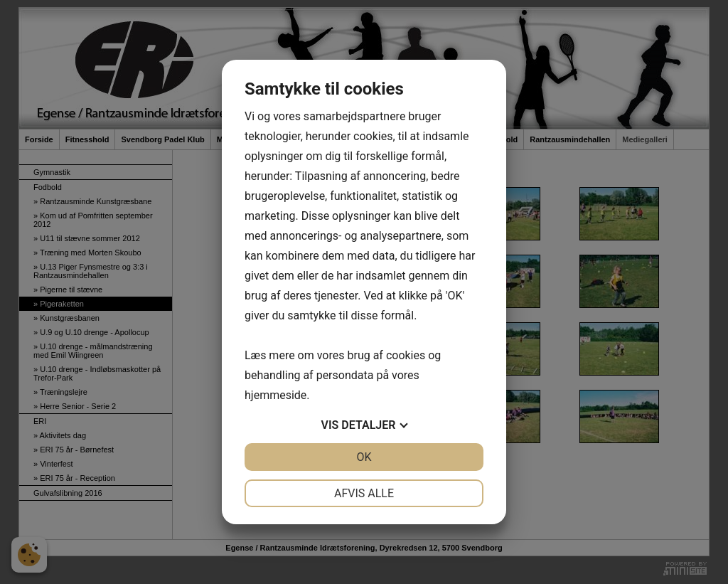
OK (364, 457)
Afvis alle (364, 493)
